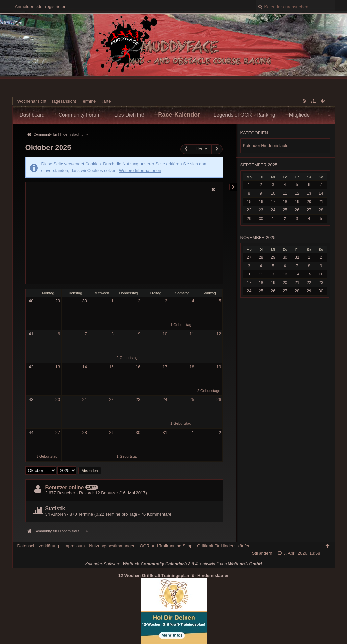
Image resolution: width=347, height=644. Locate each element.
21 (84, 400)
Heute (201, 149)
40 (31, 301)
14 (84, 367)
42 (31, 367)
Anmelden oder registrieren (41, 6)
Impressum (74, 546)
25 (192, 400)
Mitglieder (300, 115)
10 (165, 334)
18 (192, 367)
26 (219, 400)
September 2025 (259, 165)
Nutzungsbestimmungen (112, 546)
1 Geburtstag (181, 325)
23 (138, 400)
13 (58, 367)
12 (219, 334)
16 (138, 367)
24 (165, 400)
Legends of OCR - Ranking (245, 115)
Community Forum (80, 115)
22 (111, 400)
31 (165, 432)
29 (58, 301)
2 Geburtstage (128, 358)
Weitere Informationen (140, 170)
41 (31, 334)
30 (84, 301)
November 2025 (258, 238)
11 (192, 334)
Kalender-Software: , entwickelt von (174, 564)
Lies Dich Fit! (129, 115)
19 (219, 367)
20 (58, 400)
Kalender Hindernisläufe (266, 145)
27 (58, 432)
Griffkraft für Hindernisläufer (223, 546)
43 (31, 400)
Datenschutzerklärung (38, 546)
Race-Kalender (179, 115)
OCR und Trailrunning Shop (166, 546)
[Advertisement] (124, 239)
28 (84, 432)
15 (111, 367)
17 (165, 367)
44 (31, 432)
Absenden (90, 471)
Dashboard (32, 115)
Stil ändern (262, 553)
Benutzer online (65, 487)
